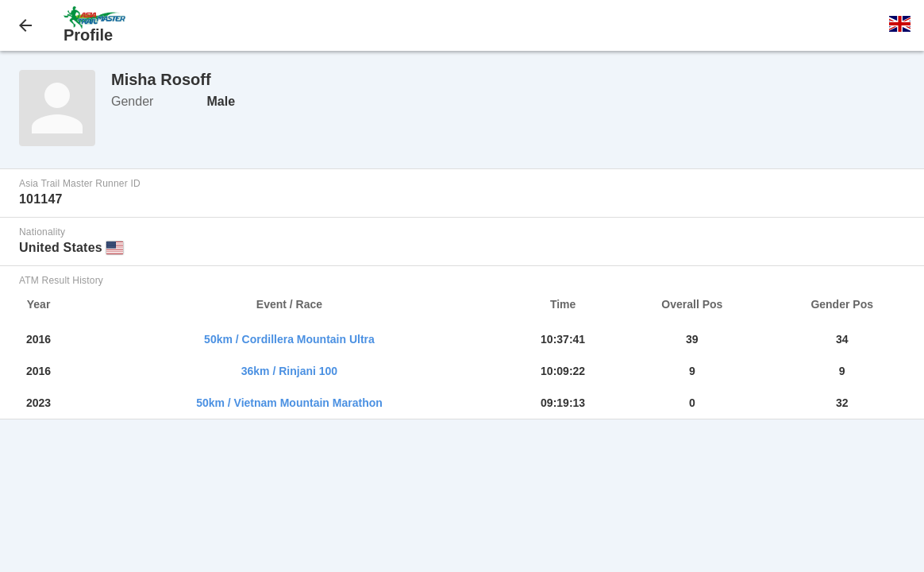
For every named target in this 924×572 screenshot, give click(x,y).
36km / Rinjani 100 (289, 371)
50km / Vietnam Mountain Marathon (289, 403)
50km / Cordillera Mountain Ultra (289, 339)
